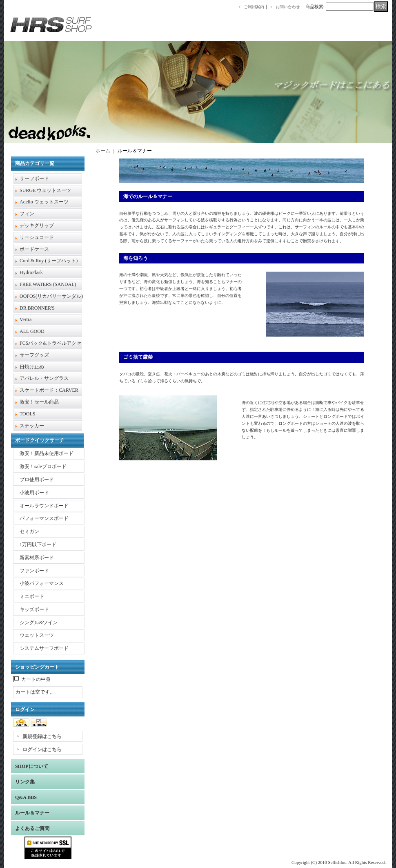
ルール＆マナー (32, 813)
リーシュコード (37, 237)
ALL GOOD (32, 331)
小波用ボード (34, 493)
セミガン (29, 531)
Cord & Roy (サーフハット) (49, 261)
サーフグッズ (34, 355)
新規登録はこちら (42, 736)
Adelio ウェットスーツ (44, 202)
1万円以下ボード (38, 544)
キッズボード (34, 609)
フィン (27, 214)
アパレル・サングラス (44, 378)
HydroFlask (31, 272)
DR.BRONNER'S (37, 308)
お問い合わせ (288, 7)
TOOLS (27, 414)
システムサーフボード (44, 648)
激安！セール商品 (39, 402)
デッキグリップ (37, 225)
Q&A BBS (26, 797)
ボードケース (34, 249)
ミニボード (32, 596)
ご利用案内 (254, 7)
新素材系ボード (37, 558)
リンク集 (25, 782)
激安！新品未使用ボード (47, 453)
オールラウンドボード (44, 506)
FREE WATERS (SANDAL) (48, 284)
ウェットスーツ (37, 635)
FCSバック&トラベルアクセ (50, 343)
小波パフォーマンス (42, 583)
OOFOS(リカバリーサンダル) (51, 296)
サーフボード (34, 179)
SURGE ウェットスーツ (45, 190)
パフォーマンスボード (44, 518)
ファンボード (34, 571)
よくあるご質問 (32, 828)
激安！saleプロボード (43, 466)
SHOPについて (32, 766)
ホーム (103, 151)
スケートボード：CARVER (49, 390)
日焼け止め (32, 367)
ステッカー (32, 426)
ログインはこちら (42, 750)
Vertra (26, 319)
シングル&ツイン (39, 623)
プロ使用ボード (37, 480)
